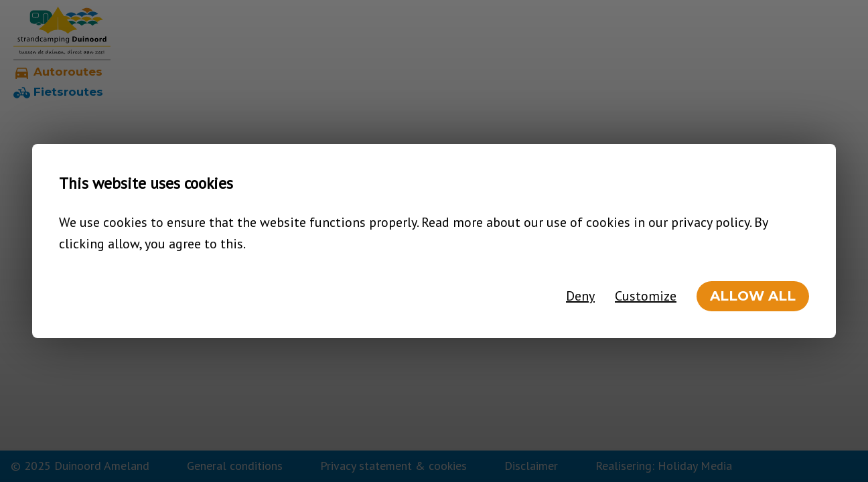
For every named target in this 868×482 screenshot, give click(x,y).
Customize (646, 296)
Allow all (753, 296)
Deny (580, 296)
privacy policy (710, 222)
